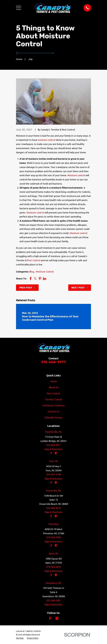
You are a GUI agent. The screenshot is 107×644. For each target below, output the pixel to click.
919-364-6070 (53, 567)
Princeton (54, 524)
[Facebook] (50, 618)
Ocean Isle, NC (53, 491)
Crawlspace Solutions (53, 405)
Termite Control (54, 399)
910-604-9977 (53, 362)
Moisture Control (45, 272)
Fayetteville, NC (53, 432)
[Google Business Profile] (57, 618)
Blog (32, 272)
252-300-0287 (53, 600)
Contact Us (54, 411)
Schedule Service (53, 417)
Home (54, 381)
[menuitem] (20, 638)
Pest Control (34, 260)
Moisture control (76, 175)
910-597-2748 (53, 474)
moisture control (47, 140)
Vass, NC (54, 461)
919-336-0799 (53, 537)
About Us (54, 387)
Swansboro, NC (53, 583)
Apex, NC (53, 553)
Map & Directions (54, 449)
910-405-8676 (53, 508)
